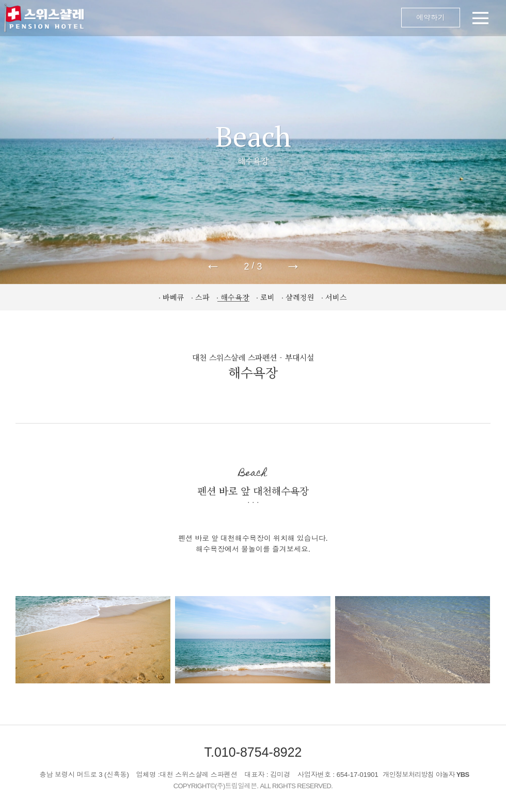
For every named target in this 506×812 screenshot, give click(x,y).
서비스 (336, 297)
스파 (202, 297)
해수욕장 (235, 297)
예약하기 (431, 18)
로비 (267, 297)
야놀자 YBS (453, 775)
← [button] (213, 266)
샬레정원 (300, 297)
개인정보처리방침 (408, 775)
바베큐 (173, 297)
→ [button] (293, 266)
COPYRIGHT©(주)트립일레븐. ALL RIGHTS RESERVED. (253, 786)
